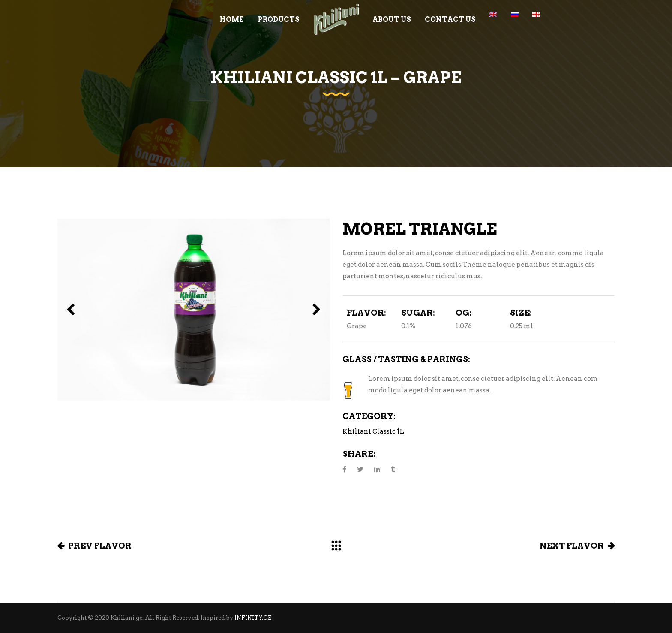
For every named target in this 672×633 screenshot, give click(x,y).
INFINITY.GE (253, 618)
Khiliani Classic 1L (373, 431)
